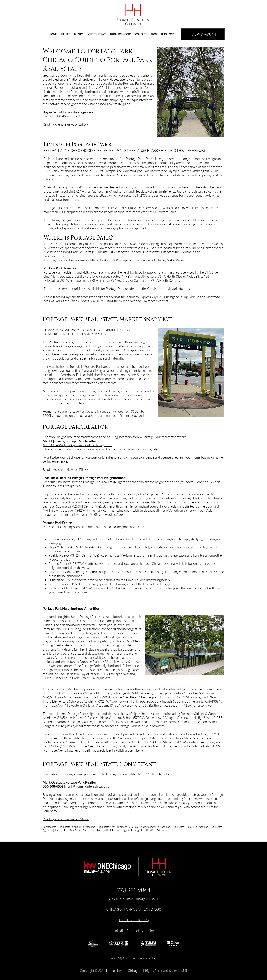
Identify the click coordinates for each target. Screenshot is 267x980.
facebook (133, 931)
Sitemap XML (178, 971)
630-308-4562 (59, 116)
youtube (148, 931)
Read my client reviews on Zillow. (66, 124)
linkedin (119, 931)
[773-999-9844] (203, 34)
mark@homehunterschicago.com (89, 445)
